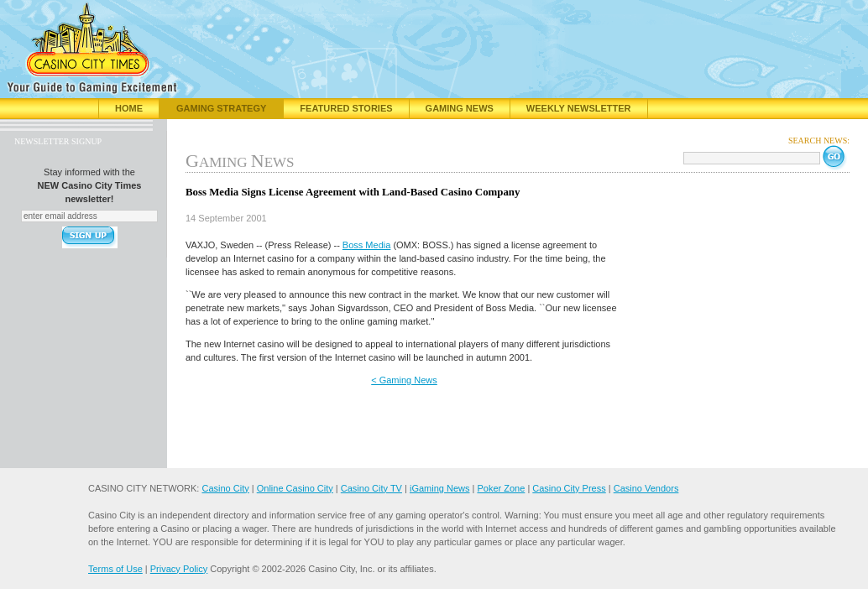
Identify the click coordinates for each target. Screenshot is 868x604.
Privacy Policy (179, 569)
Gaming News (460, 108)
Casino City (225, 488)
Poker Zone (501, 488)
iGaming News (440, 488)
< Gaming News (404, 380)
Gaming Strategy (221, 108)
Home (129, 108)
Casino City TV (371, 488)
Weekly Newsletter (579, 108)
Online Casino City (295, 488)
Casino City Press (569, 488)
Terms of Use (115, 569)
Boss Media (366, 245)
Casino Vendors (646, 488)
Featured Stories (346, 108)
